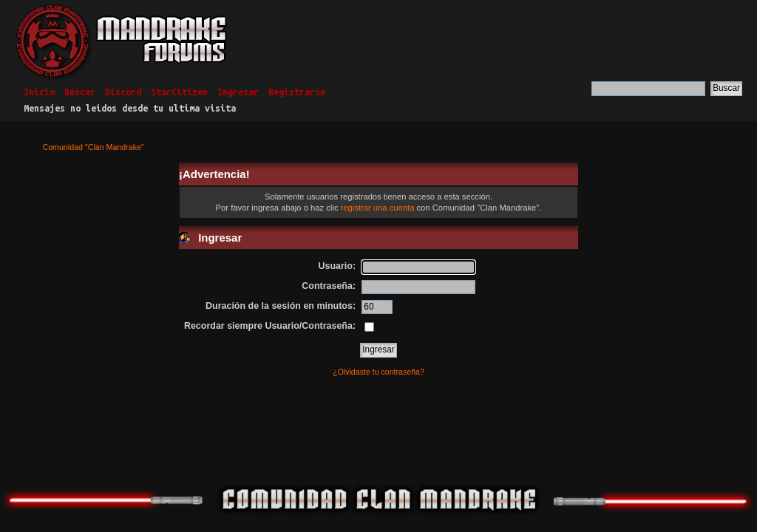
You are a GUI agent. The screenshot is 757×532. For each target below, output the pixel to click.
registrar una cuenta (378, 208)
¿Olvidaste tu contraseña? (378, 372)
